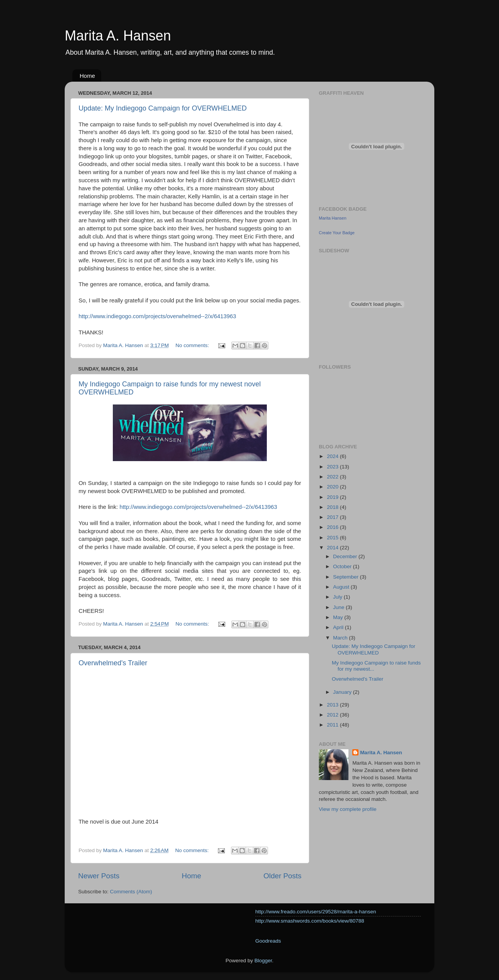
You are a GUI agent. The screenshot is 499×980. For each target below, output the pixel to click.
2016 (333, 527)
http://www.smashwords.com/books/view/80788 (310, 921)
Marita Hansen (333, 218)
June (339, 607)
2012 (333, 715)
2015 (333, 538)
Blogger (263, 961)
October (343, 566)
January (343, 692)
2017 (333, 517)
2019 (333, 497)
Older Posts (282, 876)
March (341, 638)
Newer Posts (99, 876)
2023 (333, 467)
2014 (333, 548)
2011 (333, 725)
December (346, 556)
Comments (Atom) (131, 892)
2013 (333, 705)
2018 (333, 507)
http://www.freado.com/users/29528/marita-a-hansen (316, 912)
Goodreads (268, 941)
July (338, 597)
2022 (333, 477)
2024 (333, 456)
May (339, 617)
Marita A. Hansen (118, 36)
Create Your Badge (337, 233)
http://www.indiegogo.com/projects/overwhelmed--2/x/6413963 (157, 316)
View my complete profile (348, 809)
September (347, 577)
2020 (333, 487)
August (342, 587)
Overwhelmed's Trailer (113, 663)
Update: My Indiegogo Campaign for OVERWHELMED (163, 108)
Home (87, 76)
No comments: (193, 345)
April (339, 627)
